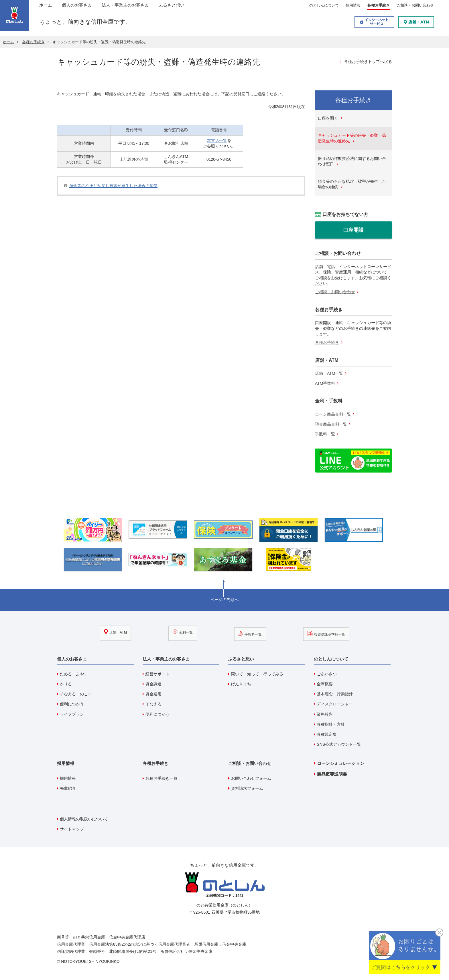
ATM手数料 (325, 384)
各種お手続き (381, 6)
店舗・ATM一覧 (329, 374)
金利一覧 (184, 636)
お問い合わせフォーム (251, 779)
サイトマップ (72, 829)
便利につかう (72, 705)
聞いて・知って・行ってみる (257, 675)
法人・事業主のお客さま (128, 6)
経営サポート (157, 675)
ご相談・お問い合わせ (418, 6)
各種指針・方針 (331, 725)
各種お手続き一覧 (162, 779)
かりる (66, 685)
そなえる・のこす (76, 695)
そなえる (153, 705)
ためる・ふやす (74, 675)
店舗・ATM (125, 636)
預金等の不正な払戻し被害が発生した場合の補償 (113, 186)
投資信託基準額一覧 (315, 636)
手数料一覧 (325, 435)
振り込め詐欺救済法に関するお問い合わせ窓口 (352, 161)
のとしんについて (326, 6)
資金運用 (153, 695)
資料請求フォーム (247, 789)
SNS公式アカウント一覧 (339, 745)
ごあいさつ (327, 675)
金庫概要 (325, 685)
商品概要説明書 (332, 775)
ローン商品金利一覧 (333, 415)
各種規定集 (327, 735)
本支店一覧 (217, 140)
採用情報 (356, 6)
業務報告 (325, 715)
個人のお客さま (79, 6)
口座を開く (328, 118)
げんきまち (241, 685)
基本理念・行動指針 (335, 695)
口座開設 (353, 230)
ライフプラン (72, 715)
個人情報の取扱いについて (84, 819)
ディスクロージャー (335, 705)
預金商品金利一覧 (331, 425)
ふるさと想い (174, 6)
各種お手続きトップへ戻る (368, 62)
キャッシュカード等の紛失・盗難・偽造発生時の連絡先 (352, 138)
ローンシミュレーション (341, 764)
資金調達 (153, 685)
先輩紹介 (68, 789)
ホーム (48, 6)
